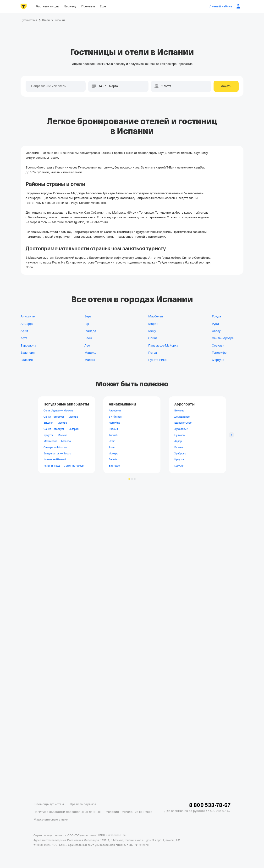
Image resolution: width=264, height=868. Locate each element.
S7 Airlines (115, 417)
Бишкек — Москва (55, 423)
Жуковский (181, 429)
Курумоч (179, 466)
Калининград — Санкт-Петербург (64, 466)
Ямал (112, 447)
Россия (113, 429)
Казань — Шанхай (55, 460)
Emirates (114, 466)
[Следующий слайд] (231, 435)
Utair (112, 441)
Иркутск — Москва (55, 435)
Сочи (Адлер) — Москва (58, 411)
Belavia (113, 460)
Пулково (179, 435)
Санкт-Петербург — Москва (61, 417)
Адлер (178, 441)
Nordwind (114, 423)
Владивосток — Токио (57, 453)
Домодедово (182, 417)
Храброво (180, 453)
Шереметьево (183, 423)
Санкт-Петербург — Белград (61, 429)
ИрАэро (113, 453)
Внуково (179, 411)
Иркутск (179, 460)
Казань (179, 447)
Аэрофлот (115, 411)
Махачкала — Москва (57, 441)
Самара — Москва (55, 447)
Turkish (113, 435)
